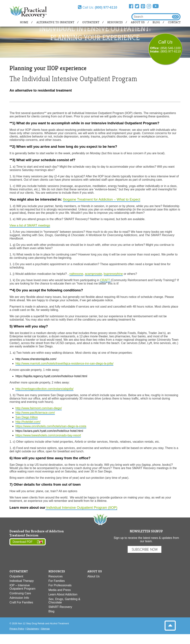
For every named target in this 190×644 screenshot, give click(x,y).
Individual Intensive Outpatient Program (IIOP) (81, 508)
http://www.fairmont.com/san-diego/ (39, 408)
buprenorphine (113, 274)
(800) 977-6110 (171, 51)
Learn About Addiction (63, 594)
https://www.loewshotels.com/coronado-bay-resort (48, 435)
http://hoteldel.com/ (28, 422)
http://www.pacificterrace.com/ (35, 413)
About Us (138, 22)
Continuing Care (20, 593)
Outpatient (91, 22)
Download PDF (23, 542)
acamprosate (93, 274)
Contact (174, 22)
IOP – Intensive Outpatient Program (22, 587)
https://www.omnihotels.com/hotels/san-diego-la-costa (51, 426)
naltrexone (76, 274)
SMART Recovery (60, 607)
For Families (57, 581)
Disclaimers (33, 629)
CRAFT (105, 280)
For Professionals (60, 585)
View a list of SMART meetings (30, 225)
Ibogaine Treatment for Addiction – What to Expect (102, 199)
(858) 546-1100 (170, 48)
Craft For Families (21, 602)
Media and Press (60, 590)
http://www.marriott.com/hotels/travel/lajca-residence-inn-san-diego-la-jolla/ (64, 363)
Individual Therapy (22, 581)
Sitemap (45, 629)
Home (24, 22)
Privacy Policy (17, 629)
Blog (156, 22)
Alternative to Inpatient (55, 22)
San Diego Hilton (27, 417)
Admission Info (19, 598)
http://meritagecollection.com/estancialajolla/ (44, 389)
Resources (115, 22)
